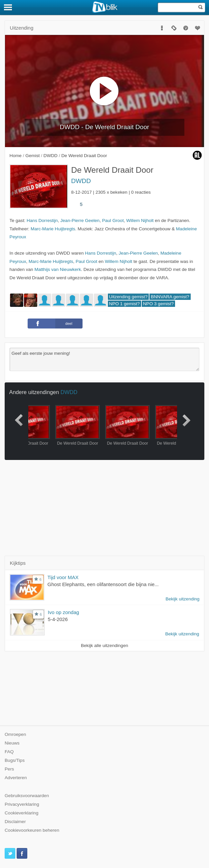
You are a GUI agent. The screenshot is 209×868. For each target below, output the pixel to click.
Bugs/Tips (15, 760)
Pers (9, 769)
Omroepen (15, 734)
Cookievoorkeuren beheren (32, 830)
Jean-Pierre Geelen (80, 220)
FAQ (9, 752)
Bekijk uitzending (182, 599)
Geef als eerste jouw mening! (105, 359)
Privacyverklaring (22, 804)
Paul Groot (113, 220)
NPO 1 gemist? (124, 304)
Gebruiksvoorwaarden (27, 796)
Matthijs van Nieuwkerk (58, 269)
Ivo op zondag (64, 612)
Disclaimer (15, 822)
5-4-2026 (58, 619)
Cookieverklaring (21, 813)
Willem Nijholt (140, 220)
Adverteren (16, 778)
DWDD (81, 181)
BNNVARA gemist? (170, 297)
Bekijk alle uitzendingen (104, 646)
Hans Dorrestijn (42, 220)
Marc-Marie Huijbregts (53, 229)
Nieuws (12, 743)
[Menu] (8, 7)
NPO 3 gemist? (158, 304)
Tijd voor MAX (63, 577)
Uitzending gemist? (128, 297)
